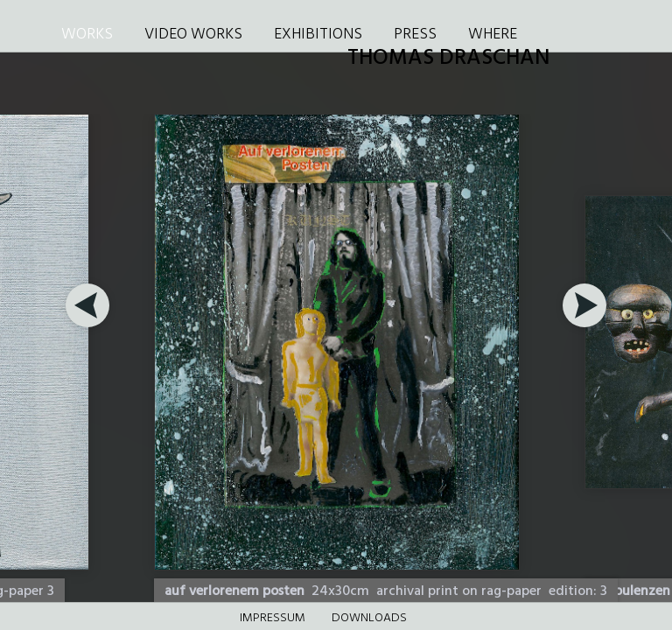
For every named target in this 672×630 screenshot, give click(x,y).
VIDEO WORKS (193, 35)
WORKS (87, 35)
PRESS (415, 35)
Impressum (273, 618)
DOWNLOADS (369, 618)
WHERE (493, 35)
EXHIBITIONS (318, 35)
